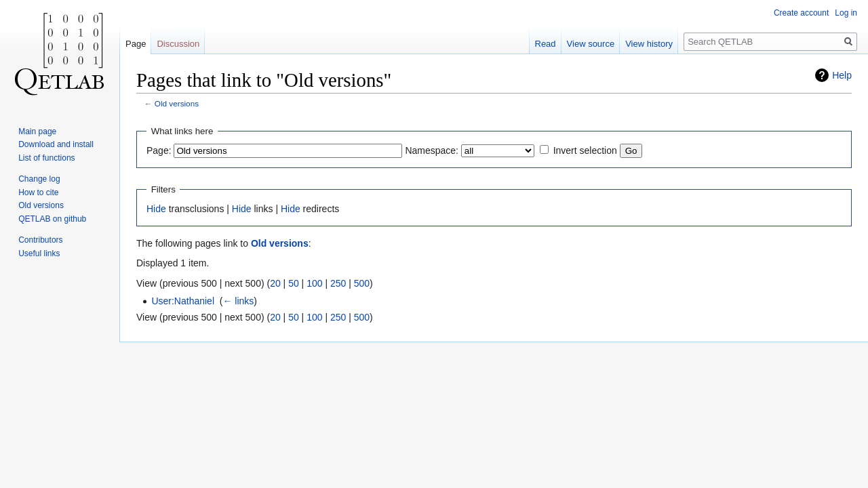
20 (275, 283)
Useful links (39, 253)
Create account (801, 13)
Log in (846, 13)
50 (294, 283)
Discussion (178, 44)
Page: (159, 150)
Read (546, 44)
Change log (39, 179)
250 (338, 283)
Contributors (40, 240)
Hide (156, 209)
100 (314, 283)
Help (842, 75)
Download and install (56, 144)
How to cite (38, 192)
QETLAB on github (52, 219)
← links (238, 301)
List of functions (46, 158)
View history (649, 44)
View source (591, 44)
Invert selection (585, 150)
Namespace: (432, 150)
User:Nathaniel (183, 301)
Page (136, 44)
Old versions (177, 103)
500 (362, 283)
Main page (37, 131)
